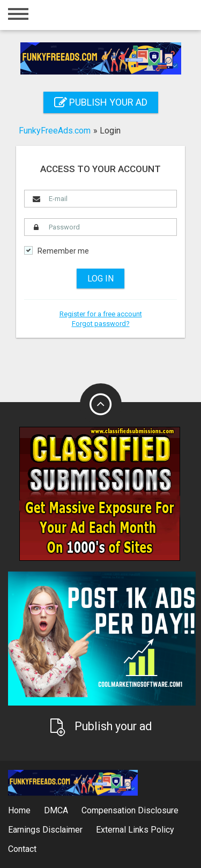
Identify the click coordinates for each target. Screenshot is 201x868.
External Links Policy (135, 830)
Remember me (63, 251)
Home (19, 810)
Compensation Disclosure (130, 810)
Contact (22, 849)
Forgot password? (101, 324)
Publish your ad (101, 102)
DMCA (56, 810)
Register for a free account (101, 314)
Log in (100, 279)
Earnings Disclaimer (45, 830)
